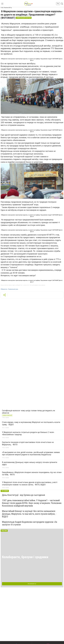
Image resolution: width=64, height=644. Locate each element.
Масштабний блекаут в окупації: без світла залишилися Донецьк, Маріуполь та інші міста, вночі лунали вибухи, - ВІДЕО (29, 514)
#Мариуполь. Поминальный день (9, 289)
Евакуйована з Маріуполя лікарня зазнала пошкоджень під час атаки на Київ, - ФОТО (32, 474)
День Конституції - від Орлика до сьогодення (23, 495)
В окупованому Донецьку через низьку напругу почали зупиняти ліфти (30, 463)
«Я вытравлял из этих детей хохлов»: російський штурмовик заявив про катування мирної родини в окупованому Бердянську (31, 453)
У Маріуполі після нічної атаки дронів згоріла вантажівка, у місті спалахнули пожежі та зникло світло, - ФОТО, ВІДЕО (30, 483)
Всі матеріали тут (32, 584)
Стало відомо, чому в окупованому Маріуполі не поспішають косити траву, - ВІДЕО (31, 423)
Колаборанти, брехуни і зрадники (25, 557)
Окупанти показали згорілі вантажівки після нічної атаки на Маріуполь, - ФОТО (28, 443)
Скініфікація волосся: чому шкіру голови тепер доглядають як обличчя (29, 412)
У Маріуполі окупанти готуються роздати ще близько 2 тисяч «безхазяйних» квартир (28, 433)
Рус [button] (58, 4)
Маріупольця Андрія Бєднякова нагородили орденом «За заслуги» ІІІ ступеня (30, 523)
